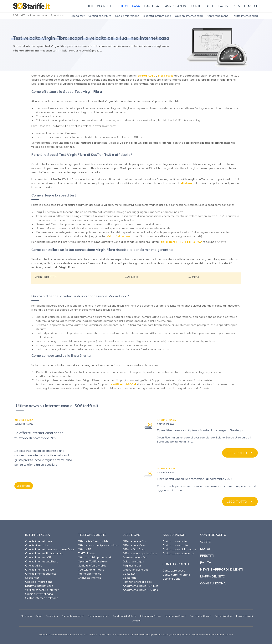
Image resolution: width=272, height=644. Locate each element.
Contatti (136, 621)
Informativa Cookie (176, 616)
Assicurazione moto (175, 545)
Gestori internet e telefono (42, 598)
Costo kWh (130, 574)
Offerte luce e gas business (140, 553)
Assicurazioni (174, 535)
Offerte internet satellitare (42, 561)
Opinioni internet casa (39, 594)
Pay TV (206, 562)
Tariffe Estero (87, 553)
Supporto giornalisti (73, 616)
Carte (205, 542)
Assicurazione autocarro (178, 553)
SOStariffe (20, 15)
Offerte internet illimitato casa (44, 553)
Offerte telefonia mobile (93, 541)
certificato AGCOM (123, 384)
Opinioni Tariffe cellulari (93, 561)
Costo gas (129, 578)
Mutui (205, 549)
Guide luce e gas (133, 561)
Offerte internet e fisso (40, 570)
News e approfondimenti (221, 569)
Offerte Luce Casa (134, 545)
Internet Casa (38, 535)
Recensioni (52, 616)
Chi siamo (26, 616)
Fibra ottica (166, 76)
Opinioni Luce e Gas (135, 557)
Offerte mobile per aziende (95, 557)
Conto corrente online (176, 575)
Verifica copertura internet (42, 590)
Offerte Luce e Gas (135, 541)
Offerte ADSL (34, 566)
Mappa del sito (213, 576)
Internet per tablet (89, 574)
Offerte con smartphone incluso (98, 545)
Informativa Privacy (151, 616)
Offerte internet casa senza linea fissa (49, 549)
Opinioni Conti (171, 579)
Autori (39, 616)
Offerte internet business (41, 574)
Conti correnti (176, 564)
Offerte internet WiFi (38, 557)
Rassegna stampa (99, 616)
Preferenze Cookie (200, 616)
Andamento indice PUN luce (141, 586)
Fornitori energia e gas (137, 582)
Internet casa (38, 15)
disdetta (187, 183)
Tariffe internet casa (245, 16)
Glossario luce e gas (136, 570)
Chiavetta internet (89, 578)
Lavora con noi (244, 616)
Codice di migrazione (39, 582)
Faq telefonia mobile (91, 570)
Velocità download (119, 236)
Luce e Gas (131, 535)
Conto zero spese (174, 571)
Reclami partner (224, 616)
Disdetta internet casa (157, 16)
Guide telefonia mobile (92, 566)
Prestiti (207, 555)
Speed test (78, 16)
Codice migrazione (127, 16)
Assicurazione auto (175, 541)
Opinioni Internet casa (189, 16)
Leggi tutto (24, 486)
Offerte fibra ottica (37, 545)
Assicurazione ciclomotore (179, 549)
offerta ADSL (146, 76)
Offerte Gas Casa (134, 549)
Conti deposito (213, 535)
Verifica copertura (100, 16)
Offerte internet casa (38, 541)
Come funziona (213, 583)
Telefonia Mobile (92, 535)
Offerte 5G (85, 549)
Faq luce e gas (132, 566)
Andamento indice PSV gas (140, 590)
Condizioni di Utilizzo (125, 616)
